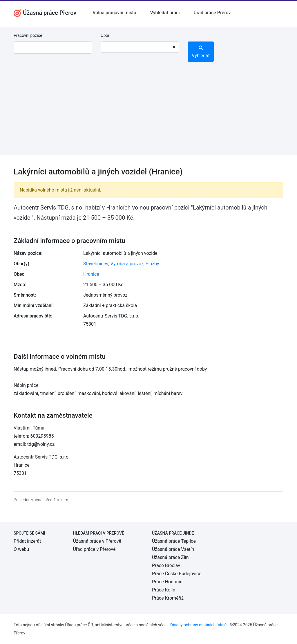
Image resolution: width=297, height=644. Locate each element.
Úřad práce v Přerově (94, 549)
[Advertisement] (148, 115)
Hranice (91, 274)
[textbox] (113, 47)
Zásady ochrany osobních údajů (198, 625)
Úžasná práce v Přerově (97, 541)
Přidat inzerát (27, 541)
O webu (21, 549)
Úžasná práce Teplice (174, 541)
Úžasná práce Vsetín (173, 549)
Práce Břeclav (166, 565)
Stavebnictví (96, 264)
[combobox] (140, 47)
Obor (105, 35)
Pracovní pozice (28, 35)
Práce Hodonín (167, 582)
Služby (152, 264)
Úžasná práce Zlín (170, 557)
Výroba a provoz (127, 264)
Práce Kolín (164, 590)
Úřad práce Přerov (212, 13)
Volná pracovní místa (114, 13)
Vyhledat (201, 52)
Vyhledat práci (165, 13)
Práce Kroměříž (168, 598)
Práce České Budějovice (177, 574)
